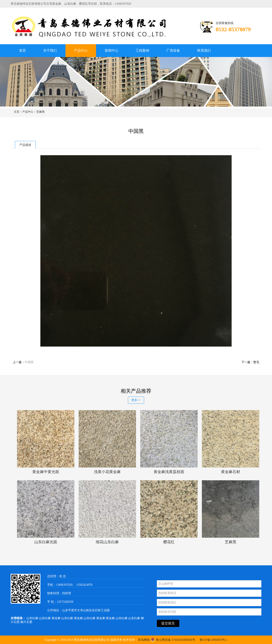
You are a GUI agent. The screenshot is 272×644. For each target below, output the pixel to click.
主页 (17, 112)
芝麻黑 (40, 112)
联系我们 (204, 50)
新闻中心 (112, 50)
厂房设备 (173, 50)
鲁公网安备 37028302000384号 (173, 640)
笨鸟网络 (144, 640)
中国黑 (29, 362)
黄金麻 (57, 618)
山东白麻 (33, 618)
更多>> (136, 400)
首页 (23, 50)
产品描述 (25, 145)
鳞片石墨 (26, 622)
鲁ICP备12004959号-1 (213, 640)
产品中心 (81, 50)
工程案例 (142, 50)
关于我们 (50, 50)
